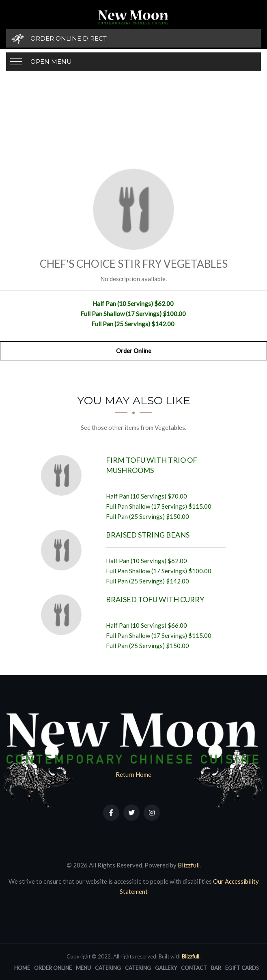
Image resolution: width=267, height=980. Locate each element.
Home (22, 968)
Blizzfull (189, 865)
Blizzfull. (191, 956)
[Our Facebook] (111, 813)
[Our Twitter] (131, 813)
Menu (83, 968)
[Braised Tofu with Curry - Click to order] (63, 615)
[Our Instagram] (152, 813)
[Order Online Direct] (133, 38)
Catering (108, 968)
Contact (194, 968)
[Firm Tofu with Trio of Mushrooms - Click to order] (63, 475)
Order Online (134, 351)
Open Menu (51, 62)
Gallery (166, 968)
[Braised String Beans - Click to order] (63, 550)
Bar (216, 968)
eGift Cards (242, 968)
